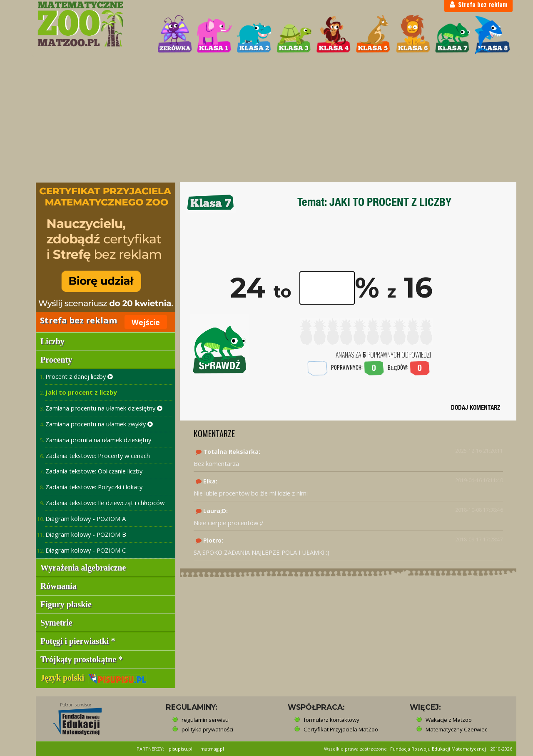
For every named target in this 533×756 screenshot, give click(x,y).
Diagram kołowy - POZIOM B (86, 534)
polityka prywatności (207, 729)
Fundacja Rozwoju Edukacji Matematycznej (438, 749)
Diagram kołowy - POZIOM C (86, 550)
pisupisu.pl (181, 749)
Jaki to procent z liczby (81, 392)
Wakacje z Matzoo (449, 720)
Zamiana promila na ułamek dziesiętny (98, 440)
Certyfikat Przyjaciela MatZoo (341, 729)
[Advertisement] (266, 119)
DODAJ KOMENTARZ (476, 407)
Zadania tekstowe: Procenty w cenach (98, 456)
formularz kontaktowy (331, 720)
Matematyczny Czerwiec (456, 729)
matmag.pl (212, 749)
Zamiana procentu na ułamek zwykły (99, 424)
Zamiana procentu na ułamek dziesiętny (104, 408)
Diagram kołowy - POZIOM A (86, 518)
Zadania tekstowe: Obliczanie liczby (94, 471)
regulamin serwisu (205, 720)
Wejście (146, 322)
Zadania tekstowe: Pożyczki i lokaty (94, 487)
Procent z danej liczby (79, 376)
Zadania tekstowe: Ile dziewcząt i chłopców (105, 503)
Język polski (93, 678)
